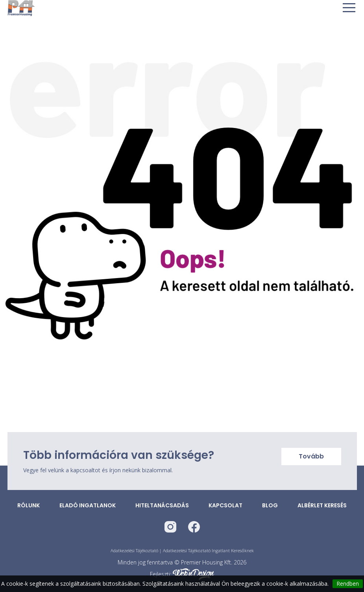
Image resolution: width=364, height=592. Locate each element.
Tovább (311, 456)
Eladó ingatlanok (88, 506)
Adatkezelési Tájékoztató (134, 550)
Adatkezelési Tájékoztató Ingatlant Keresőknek (208, 550)
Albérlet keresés (322, 506)
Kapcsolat (225, 506)
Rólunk (29, 506)
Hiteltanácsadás (162, 506)
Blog (270, 506)
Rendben (348, 584)
